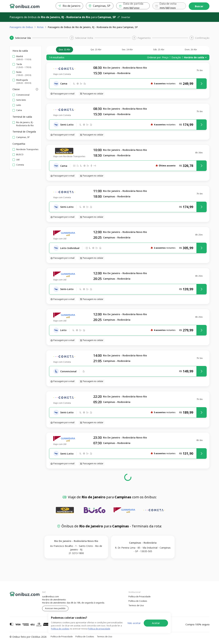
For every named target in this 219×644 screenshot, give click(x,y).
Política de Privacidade (140, 597)
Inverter (124, 17)
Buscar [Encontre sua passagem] (199, 6)
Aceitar (156, 625)
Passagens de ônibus (21, 27)
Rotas (40, 27)
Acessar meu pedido (55, 608)
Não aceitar (134, 625)
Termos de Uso (136, 605)
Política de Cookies (138, 601)
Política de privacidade (99, 630)
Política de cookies (60, 630)
